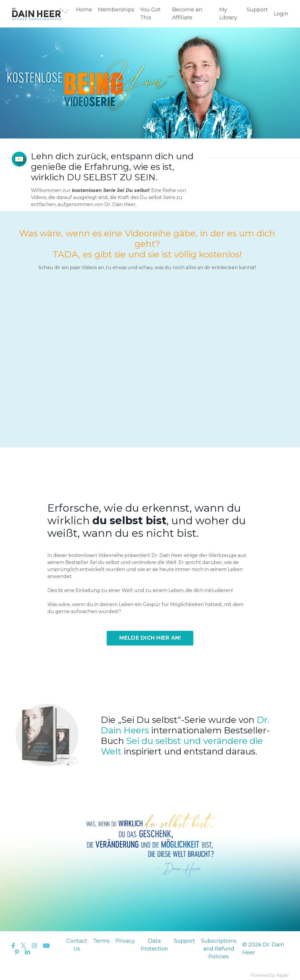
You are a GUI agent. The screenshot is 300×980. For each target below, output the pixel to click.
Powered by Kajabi (269, 975)
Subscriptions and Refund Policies (219, 949)
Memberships (116, 10)
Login (281, 14)
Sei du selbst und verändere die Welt (182, 746)
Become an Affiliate (187, 14)
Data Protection (154, 945)
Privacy (125, 941)
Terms (101, 941)
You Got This (150, 14)
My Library (228, 14)
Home (84, 10)
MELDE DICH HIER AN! (150, 638)
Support (257, 10)
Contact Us (77, 945)
